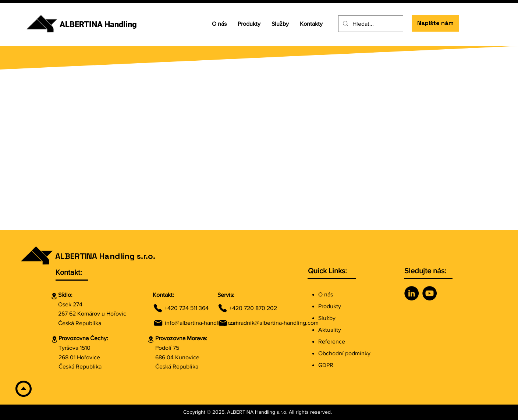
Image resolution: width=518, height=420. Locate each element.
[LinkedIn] (411, 293)
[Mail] (158, 323)
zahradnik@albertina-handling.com (274, 323)
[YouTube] (430, 293)
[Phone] (158, 308)
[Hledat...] (370, 24)
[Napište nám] (435, 23)
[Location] (54, 296)
